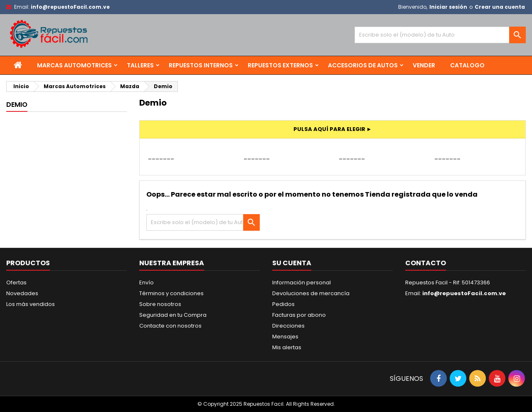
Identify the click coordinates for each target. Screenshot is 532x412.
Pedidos (283, 304)
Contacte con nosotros (170, 326)
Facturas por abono (299, 315)
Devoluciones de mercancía (311, 293)
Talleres (140, 65)
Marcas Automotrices (74, 65)
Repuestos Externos (280, 65)
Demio (17, 105)
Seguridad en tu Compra (173, 315)
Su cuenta (292, 263)
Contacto (426, 263)
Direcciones (288, 326)
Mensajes (285, 337)
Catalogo (467, 65)
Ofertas (16, 282)
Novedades (22, 293)
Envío (147, 282)
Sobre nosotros (160, 304)
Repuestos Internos (201, 65)
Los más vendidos (31, 304)
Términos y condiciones (171, 293)
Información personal (302, 282)
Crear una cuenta (500, 7)
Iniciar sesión (448, 7)
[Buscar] (440, 35)
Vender (424, 65)
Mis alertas (287, 347)
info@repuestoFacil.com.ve (70, 7)
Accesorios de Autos (363, 65)
